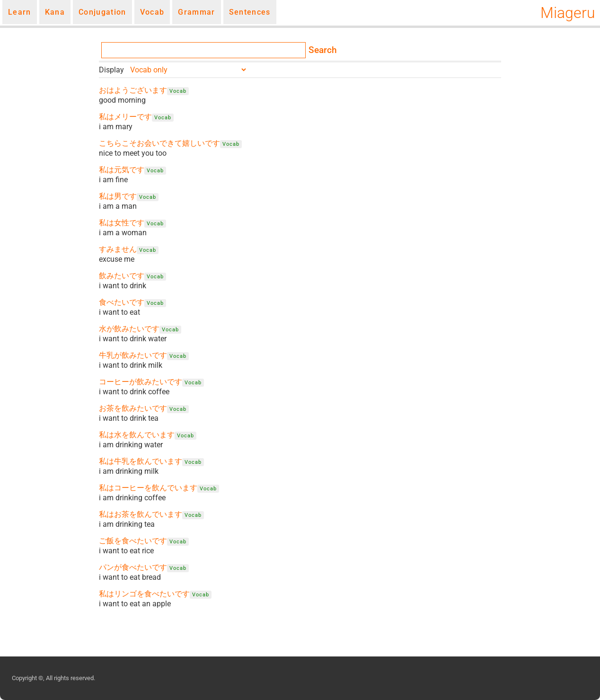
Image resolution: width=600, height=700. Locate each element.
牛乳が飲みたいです (133, 355)
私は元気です (122, 170)
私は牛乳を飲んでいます (141, 461)
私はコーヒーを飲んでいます (148, 488)
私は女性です (122, 223)
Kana (55, 12)
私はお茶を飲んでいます (141, 514)
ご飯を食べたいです (133, 541)
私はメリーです (125, 117)
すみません (118, 249)
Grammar (196, 12)
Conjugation (102, 12)
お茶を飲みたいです (133, 408)
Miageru (568, 13)
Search (323, 50)
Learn (20, 12)
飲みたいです (122, 276)
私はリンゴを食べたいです (144, 594)
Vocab (152, 12)
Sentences (250, 12)
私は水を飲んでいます (137, 435)
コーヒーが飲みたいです (141, 382)
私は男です (118, 196)
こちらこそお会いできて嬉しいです (159, 143)
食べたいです (122, 302)
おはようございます (133, 90)
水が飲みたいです (129, 329)
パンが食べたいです (133, 567)
